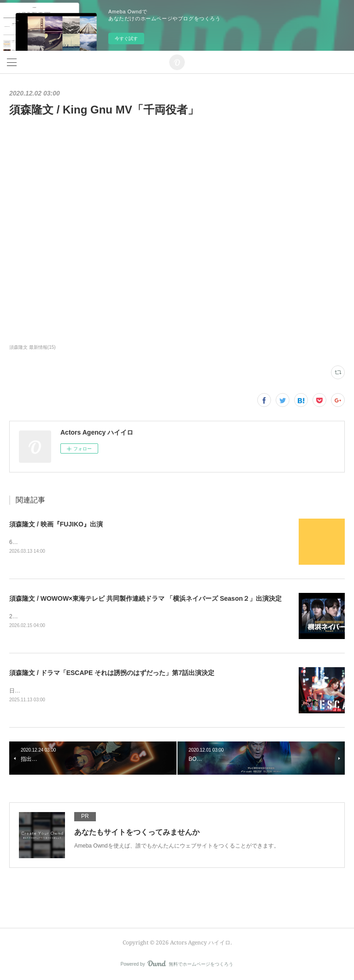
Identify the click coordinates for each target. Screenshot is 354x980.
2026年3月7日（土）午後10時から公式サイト (66, 616)
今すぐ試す (126, 39)
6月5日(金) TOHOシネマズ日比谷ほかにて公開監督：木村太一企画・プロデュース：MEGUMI (125, 542)
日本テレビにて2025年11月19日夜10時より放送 (69, 691)
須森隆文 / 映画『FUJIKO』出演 (56, 524)
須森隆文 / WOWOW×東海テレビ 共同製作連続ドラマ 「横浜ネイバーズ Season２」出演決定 (145, 598)
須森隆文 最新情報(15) (32, 347)
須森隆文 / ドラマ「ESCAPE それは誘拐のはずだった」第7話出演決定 (112, 673)
